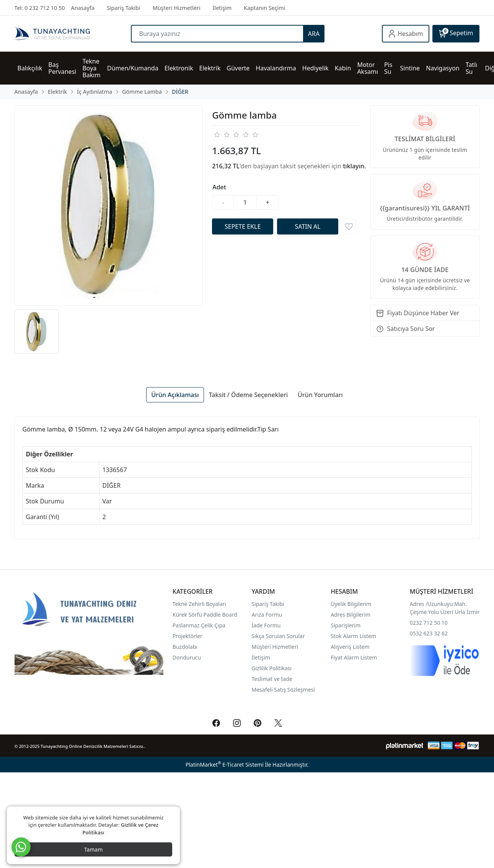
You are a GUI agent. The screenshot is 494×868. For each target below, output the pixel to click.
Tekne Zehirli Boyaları (199, 604)
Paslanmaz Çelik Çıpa (199, 625)
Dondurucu (187, 657)
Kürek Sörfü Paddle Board (205, 615)
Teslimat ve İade (272, 679)
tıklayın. (354, 166)
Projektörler (187, 636)
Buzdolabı (185, 647)
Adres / (419, 604)
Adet (219, 187)
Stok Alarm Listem (353, 636)
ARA (314, 34)
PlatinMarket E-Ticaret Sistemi (225, 765)
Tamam (94, 849)
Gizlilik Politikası (272, 668)
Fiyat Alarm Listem (354, 657)
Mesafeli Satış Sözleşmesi (283, 690)
